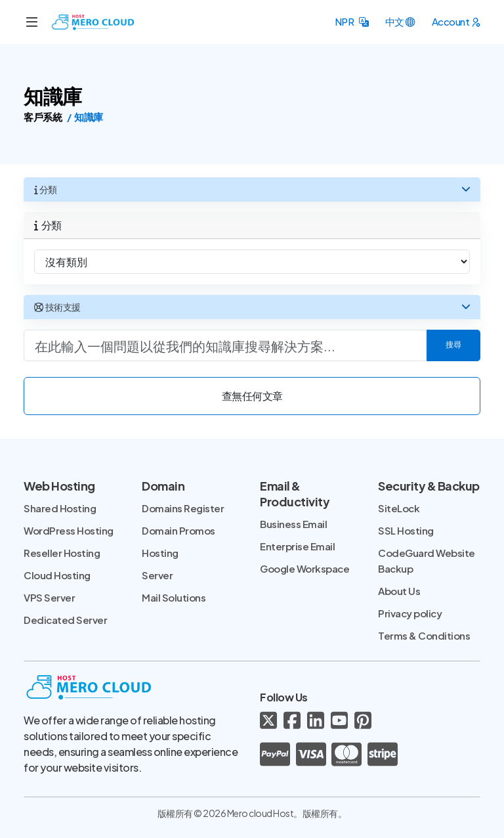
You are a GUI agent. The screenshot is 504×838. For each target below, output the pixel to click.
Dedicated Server (65, 620)
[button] (352, 21)
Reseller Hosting (62, 553)
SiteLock (399, 508)
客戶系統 (43, 117)
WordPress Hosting (69, 530)
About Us (399, 591)
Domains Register (183, 508)
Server (157, 575)
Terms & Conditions (424, 635)
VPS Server (49, 597)
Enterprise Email (297, 546)
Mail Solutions (174, 597)
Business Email (293, 524)
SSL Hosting (406, 530)
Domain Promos (178, 530)
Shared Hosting (60, 508)
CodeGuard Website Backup (427, 561)
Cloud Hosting (57, 575)
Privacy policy (410, 613)
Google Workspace (304, 568)
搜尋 (453, 345)
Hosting (160, 553)
